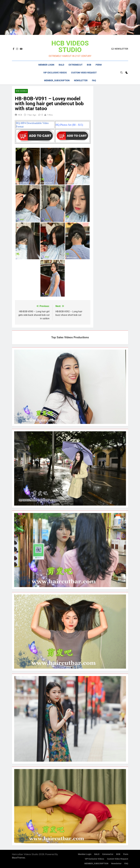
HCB (20, 115)
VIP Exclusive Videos (55, 73)
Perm (99, 65)
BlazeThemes (19, 858)
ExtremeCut (76, 65)
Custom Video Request (84, 73)
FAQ (94, 81)
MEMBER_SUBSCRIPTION (57, 81)
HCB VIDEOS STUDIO (70, 47)
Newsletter (81, 81)
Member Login (46, 65)
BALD (61, 65)
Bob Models (21, 91)
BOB (89, 65)
